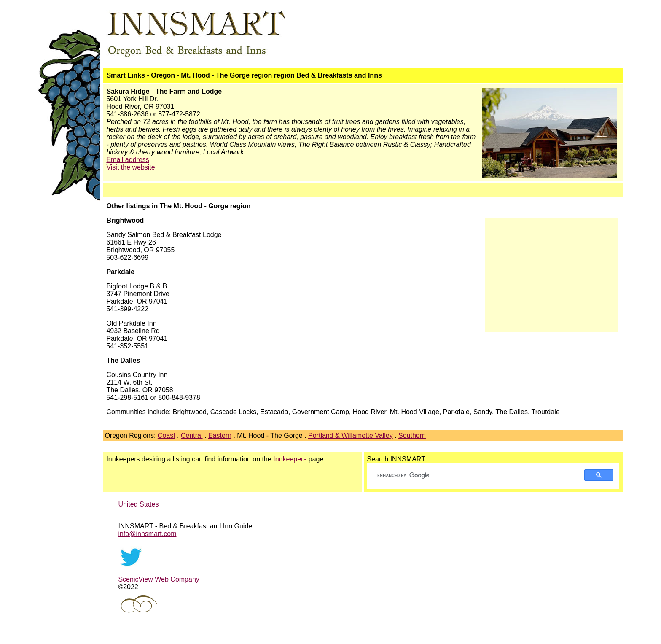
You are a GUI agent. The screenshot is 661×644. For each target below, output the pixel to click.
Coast (167, 435)
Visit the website (130, 167)
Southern (412, 435)
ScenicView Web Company (159, 579)
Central (192, 435)
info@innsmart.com (147, 534)
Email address (128, 160)
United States (138, 504)
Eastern (220, 435)
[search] (475, 475)
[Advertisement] (552, 271)
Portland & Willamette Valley (351, 435)
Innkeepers (290, 459)
